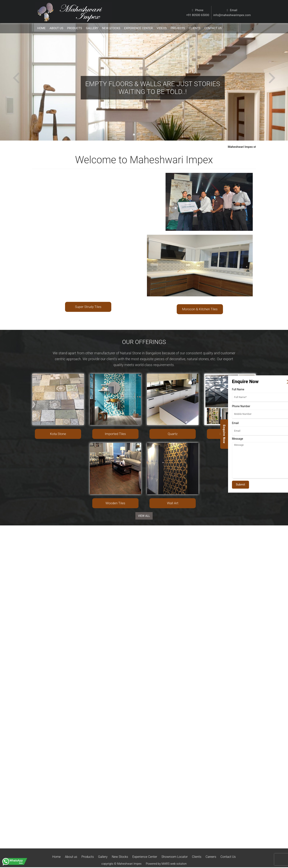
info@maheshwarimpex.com (232, 15)
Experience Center (139, 28)
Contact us (213, 28)
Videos (162, 28)
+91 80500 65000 (198, 15)
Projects (178, 28)
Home (41, 28)
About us (71, 857)
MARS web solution (174, 864)
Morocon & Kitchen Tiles (200, 309)
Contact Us (228, 857)
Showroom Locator (175, 857)
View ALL (144, 516)
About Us (56, 28)
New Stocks (111, 28)
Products (75, 28)
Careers (211, 857)
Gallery (92, 28)
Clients (195, 28)
